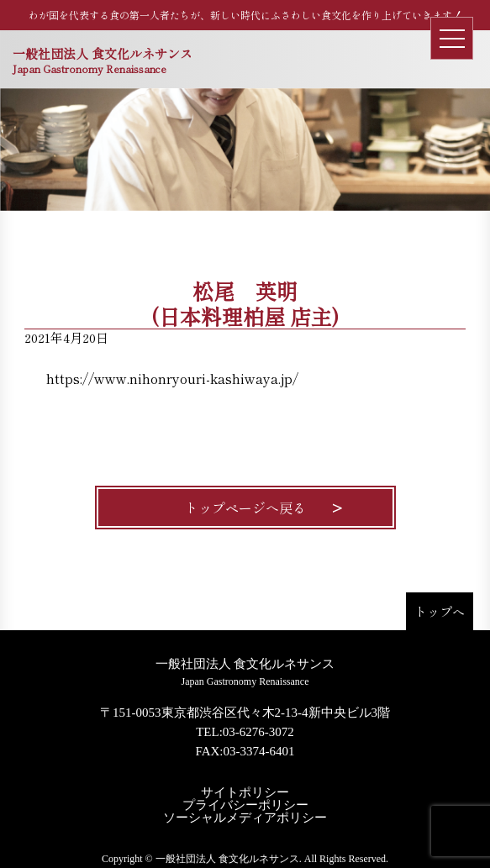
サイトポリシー (245, 793)
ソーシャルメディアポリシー (245, 818)
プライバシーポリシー (245, 805)
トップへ (440, 611)
